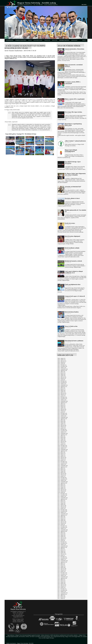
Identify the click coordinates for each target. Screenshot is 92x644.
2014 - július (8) (61, 549)
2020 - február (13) (62, 459)
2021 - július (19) (61, 436)
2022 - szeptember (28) (63, 417)
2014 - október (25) (62, 545)
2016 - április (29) (61, 521)
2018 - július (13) (61, 484)
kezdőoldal (10, 40)
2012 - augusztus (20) (62, 578)
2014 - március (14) (62, 554)
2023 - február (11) (62, 411)
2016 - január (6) (61, 525)
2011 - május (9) (61, 598)
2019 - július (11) (61, 468)
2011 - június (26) (61, 597)
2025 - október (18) (62, 368)
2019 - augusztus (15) (62, 467)
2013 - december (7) (62, 557)
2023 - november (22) (62, 399)
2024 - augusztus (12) (62, 387)
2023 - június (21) (61, 405)
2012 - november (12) (62, 574)
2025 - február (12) (62, 378)
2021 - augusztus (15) (62, 435)
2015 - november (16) (62, 527)
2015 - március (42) (62, 538)
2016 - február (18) (62, 523)
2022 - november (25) (62, 415)
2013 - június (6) (61, 565)
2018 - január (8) (61, 492)
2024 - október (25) (62, 384)
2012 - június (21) (61, 581)
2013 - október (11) (62, 559)
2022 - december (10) (62, 413)
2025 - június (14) (61, 373)
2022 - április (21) (61, 424)
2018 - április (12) (61, 488)
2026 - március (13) (62, 361)
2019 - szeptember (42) (63, 466)
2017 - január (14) (61, 508)
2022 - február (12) (62, 427)
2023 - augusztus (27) (62, 403)
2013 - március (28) (62, 569)
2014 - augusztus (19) (62, 547)
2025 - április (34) (61, 376)
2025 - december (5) (62, 365)
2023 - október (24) (62, 400)
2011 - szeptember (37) (63, 593)
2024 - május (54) (61, 391)
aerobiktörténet (64, 40)
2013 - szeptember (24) (63, 561)
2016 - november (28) (62, 511)
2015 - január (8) (61, 541)
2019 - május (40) (61, 471)
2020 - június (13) (61, 454)
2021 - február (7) (61, 443)
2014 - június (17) (61, 550)
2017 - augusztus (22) (62, 499)
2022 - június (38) (61, 421)
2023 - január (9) (61, 412)
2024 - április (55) (61, 392)
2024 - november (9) (62, 382)
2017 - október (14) (62, 496)
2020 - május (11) (61, 455)
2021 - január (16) (61, 444)
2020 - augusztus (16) (62, 451)
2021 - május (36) (61, 439)
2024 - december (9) (62, 381)
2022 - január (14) (61, 428)
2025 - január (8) (61, 380)
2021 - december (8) (62, 429)
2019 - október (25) (62, 464)
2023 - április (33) (61, 408)
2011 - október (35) (62, 592)
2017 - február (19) (62, 507)
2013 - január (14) (61, 571)
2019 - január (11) (61, 476)
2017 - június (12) (61, 502)
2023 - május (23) (61, 407)
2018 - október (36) (62, 480)
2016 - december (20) (62, 510)
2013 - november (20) (62, 558)
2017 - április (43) (61, 504)
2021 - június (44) (61, 437)
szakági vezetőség (21, 40)
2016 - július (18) (61, 517)
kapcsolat (74, 40)
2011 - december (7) (62, 589)
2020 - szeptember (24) (63, 449)
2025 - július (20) (61, 372)
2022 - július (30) (61, 420)
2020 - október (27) (62, 448)
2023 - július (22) (61, 404)
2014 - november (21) (62, 543)
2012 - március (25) (62, 585)
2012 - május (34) (61, 582)
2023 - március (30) (62, 409)
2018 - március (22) (62, 490)
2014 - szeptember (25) (63, 546)
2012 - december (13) (62, 573)
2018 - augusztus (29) (62, 483)
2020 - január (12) (61, 460)
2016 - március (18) (62, 522)
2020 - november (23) (62, 447)
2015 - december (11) (62, 526)
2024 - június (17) (61, 389)
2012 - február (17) (62, 586)
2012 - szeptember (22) (63, 577)
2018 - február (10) (62, 491)
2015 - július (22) (61, 533)
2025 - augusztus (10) (62, 370)
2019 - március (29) (62, 474)
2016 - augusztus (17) (62, 515)
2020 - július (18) (61, 452)
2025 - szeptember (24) (63, 369)
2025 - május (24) (61, 374)
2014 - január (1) (61, 555)
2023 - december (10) (62, 397)
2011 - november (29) (62, 590)
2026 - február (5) (61, 362)
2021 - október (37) (62, 432)
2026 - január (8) (61, 364)
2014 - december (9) (62, 542)
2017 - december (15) (62, 494)
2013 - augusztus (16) (62, 562)
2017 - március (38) (62, 506)
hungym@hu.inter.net (18, 617)
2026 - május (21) (61, 358)
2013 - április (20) (61, 567)
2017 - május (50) (61, 503)
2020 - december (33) (62, 445)
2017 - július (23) (61, 500)
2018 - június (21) (61, 486)
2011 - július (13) (61, 596)
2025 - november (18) (62, 366)
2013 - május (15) (61, 566)
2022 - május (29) (61, 423)
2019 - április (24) (61, 472)
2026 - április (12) (61, 360)
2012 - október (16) (62, 575)
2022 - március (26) (62, 425)
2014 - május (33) (61, 551)
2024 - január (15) (61, 396)
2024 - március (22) (62, 393)
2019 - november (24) (62, 463)
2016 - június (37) (61, 518)
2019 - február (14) (62, 475)
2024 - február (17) (62, 395)
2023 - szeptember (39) (63, 401)
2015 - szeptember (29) (63, 530)
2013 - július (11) (61, 563)
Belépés (84, 5)
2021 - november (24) (62, 431)
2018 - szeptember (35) (63, 482)
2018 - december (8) (62, 478)
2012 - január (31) (61, 588)
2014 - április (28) (61, 553)
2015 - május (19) (61, 535)
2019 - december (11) (62, 462)
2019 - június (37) (61, 470)
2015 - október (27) (62, 529)
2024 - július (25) (61, 388)
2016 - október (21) (62, 512)
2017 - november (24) (62, 495)
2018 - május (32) (61, 487)
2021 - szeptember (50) (63, 433)
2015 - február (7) (61, 539)
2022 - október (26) (62, 416)
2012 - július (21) (61, 579)
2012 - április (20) (61, 584)
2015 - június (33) (61, 534)
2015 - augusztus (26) (62, 531)
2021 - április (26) (61, 440)
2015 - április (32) (61, 537)
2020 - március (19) (62, 458)
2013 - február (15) (62, 570)
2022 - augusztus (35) (62, 419)
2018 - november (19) (62, 479)
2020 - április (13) (61, 456)
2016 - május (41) (61, 519)
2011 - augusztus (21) (62, 594)
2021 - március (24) (62, 441)
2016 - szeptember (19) (63, 514)
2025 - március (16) (62, 377)
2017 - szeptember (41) (63, 498)
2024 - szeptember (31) (63, 385)
